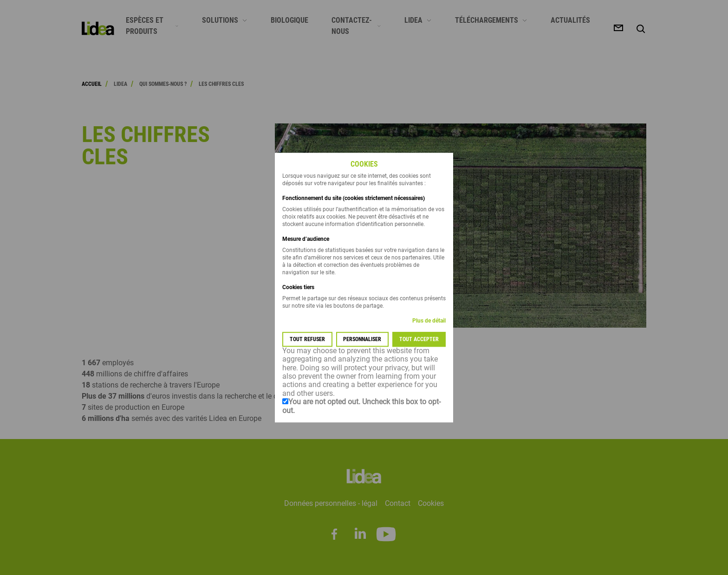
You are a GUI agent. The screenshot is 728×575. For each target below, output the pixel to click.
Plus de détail (429, 321)
